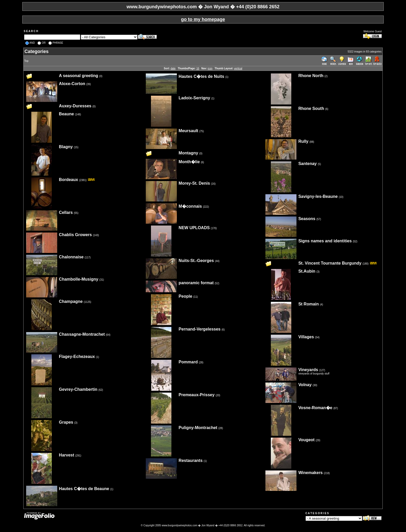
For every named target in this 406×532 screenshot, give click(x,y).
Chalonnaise (71, 257)
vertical (238, 68)
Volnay (305, 385)
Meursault (189, 131)
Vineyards (308, 370)
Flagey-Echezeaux (77, 357)
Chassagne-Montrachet (82, 334)
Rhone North (311, 76)
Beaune (67, 114)
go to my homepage (203, 19)
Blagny (66, 147)
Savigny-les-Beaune (318, 196)
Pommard (188, 362)
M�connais (190, 206)
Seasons (307, 219)
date (173, 68)
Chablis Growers (75, 235)
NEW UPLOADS (194, 228)
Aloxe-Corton (72, 84)
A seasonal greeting (79, 76)
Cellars (66, 212)
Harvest (67, 455)
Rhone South (311, 108)
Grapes (66, 422)
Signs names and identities (325, 241)
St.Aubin (307, 271)
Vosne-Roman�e (315, 408)
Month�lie (189, 162)
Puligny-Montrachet (198, 428)
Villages (306, 337)
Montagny (189, 153)
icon (210, 68)
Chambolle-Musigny (79, 279)
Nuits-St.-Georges (196, 261)
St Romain (309, 304)
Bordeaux (69, 180)
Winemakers (310, 473)
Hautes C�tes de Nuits (201, 76)
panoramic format (196, 283)
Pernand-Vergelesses (200, 329)
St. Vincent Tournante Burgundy (330, 263)
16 (198, 68)
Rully (303, 141)
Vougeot (306, 440)
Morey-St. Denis (194, 183)
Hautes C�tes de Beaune (84, 489)
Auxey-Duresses (75, 106)
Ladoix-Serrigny (194, 98)
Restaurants (191, 460)
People (185, 296)
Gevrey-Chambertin (78, 389)
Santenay (307, 164)
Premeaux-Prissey (197, 395)
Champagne (71, 301)
